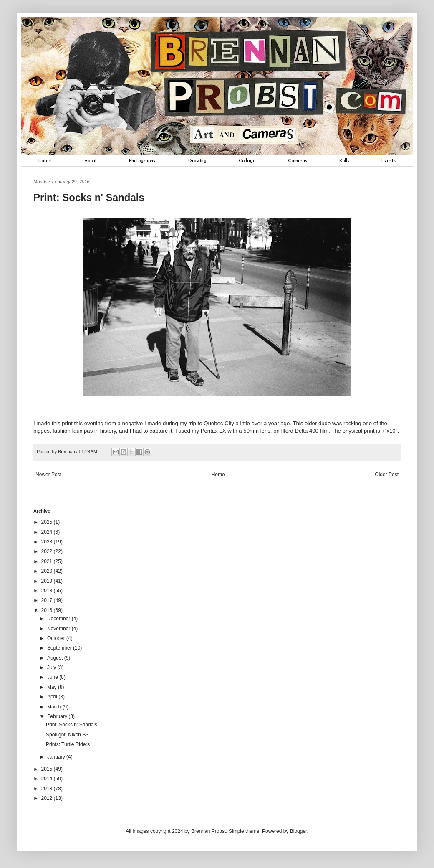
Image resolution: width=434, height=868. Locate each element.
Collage (247, 161)
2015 (48, 769)
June (53, 677)
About (91, 161)
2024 (48, 532)
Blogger (299, 831)
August (56, 658)
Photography (142, 161)
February (58, 716)
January (57, 757)
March (55, 707)
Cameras (298, 161)
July (52, 667)
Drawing (197, 161)
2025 (48, 522)
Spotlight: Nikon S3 (67, 735)
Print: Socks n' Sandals (72, 725)
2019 (48, 581)
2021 (48, 561)
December (59, 619)
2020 (48, 571)
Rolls (344, 161)
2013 (48, 789)
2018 (48, 591)
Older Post (387, 475)
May (53, 687)
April (53, 697)
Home (218, 475)
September (60, 648)
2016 (48, 610)
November (59, 629)
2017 (48, 600)
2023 (48, 542)
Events (389, 161)
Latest (45, 161)
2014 (48, 779)
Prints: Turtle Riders (68, 744)
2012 (48, 798)
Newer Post (48, 475)
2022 (48, 551)
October (57, 638)
